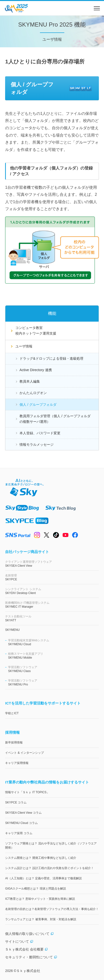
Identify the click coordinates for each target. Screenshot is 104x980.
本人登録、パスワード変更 (40, 433)
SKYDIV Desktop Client (52, 591)
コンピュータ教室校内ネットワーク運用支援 (36, 331)
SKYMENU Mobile (53, 656)
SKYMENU (12, 630)
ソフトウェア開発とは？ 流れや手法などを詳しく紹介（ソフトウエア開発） (51, 846)
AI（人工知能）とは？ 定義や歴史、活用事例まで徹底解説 (43, 878)
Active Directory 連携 (36, 370)
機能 (52, 313)
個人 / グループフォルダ (38, 405)
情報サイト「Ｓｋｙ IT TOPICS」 (27, 792)
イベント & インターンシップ (24, 753)
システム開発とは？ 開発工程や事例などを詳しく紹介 (41, 858)
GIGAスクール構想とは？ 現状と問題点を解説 (35, 889)
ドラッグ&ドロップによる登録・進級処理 (51, 358)
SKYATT (52, 618)
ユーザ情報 (24, 346)
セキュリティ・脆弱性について (31, 957)
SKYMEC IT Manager (52, 605)
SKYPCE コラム (16, 802)
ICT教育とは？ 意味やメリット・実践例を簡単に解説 (40, 899)
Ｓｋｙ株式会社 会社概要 (27, 949)
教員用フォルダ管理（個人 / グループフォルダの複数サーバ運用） (55, 419)
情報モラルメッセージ (37, 445)
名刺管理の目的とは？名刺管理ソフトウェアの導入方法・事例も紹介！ (52, 909)
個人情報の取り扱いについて (29, 934)
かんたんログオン (33, 393)
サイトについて (19, 941)
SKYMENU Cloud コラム (21, 823)
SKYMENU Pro (53, 682)
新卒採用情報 (14, 742)
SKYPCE (52, 577)
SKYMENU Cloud (53, 642)
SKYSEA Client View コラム (23, 813)
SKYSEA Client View (52, 564)
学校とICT (12, 713)
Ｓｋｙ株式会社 (28, 971)
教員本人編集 (30, 381)
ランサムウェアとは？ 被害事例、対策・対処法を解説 (41, 919)
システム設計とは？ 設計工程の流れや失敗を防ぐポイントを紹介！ (49, 868)
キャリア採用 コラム (19, 833)
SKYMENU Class (53, 669)
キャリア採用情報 (17, 763)
